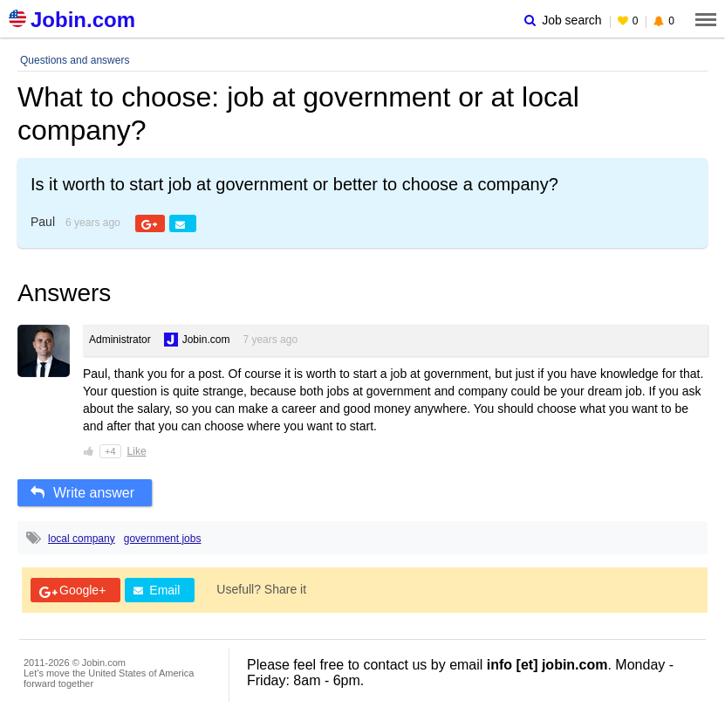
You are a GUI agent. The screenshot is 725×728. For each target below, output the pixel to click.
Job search (562, 20)
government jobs (163, 539)
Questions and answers (75, 60)
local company (82, 539)
